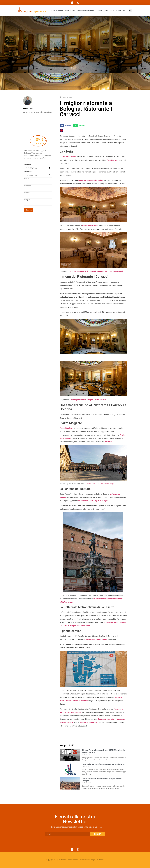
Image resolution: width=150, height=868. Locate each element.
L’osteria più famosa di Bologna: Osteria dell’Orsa (88, 400)
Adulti (27, 179)
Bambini (27, 186)
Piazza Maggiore (66, 428)
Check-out (28, 172)
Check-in (28, 164)
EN (124, 11)
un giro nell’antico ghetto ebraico (96, 639)
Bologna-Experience (97, 860)
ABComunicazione (71, 860)
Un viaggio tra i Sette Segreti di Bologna (93, 501)
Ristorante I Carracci (69, 157)
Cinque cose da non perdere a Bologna (100, 484)
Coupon (27, 200)
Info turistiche (115, 11)
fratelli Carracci (113, 160)
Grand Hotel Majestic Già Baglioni (91, 180)
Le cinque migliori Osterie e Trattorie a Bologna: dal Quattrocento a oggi (96, 271)
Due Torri (108, 442)
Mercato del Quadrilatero (89, 723)
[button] (130, 11)
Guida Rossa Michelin (90, 226)
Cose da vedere (57, 11)
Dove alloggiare (102, 11)
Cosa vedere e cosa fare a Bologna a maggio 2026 (103, 764)
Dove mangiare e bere (85, 11)
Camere (27, 193)
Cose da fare (70, 11)
